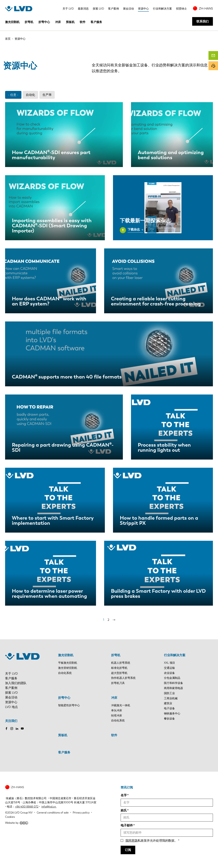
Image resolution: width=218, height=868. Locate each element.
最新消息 (83, 9)
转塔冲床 (117, 716)
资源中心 (143, 9)
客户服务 (96, 22)
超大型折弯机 (119, 673)
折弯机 (29, 22)
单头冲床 (117, 710)
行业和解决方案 (162, 9)
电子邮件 (127, 825)
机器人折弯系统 (121, 663)
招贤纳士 (181, 9)
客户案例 (114, 9)
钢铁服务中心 (172, 713)
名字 (124, 795)
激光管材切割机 (68, 668)
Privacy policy (81, 813)
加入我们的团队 (16, 683)
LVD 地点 (11, 707)
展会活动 (128, 9)
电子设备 (169, 708)
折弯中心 (44, 22)
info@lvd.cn (49, 807)
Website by (17, 823)
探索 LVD (98, 9)
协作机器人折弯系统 (123, 678)
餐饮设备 (169, 719)
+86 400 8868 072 (27, 807)
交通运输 (169, 668)
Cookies (10, 817)
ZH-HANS (206, 9)
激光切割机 (12, 22)
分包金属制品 (172, 678)
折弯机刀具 (118, 683)
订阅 (128, 850)
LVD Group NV (24, 813)
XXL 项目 (169, 663)
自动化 (30, 95)
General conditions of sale (53, 813)
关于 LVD (68, 9)
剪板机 (70, 22)
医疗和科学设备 (173, 683)
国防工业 (169, 693)
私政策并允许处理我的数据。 (151, 841)
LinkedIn (17, 729)
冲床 (58, 22)
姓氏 (124, 810)
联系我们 (203, 21)
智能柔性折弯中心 (69, 705)
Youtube (22, 729)
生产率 (47, 95)
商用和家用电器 (173, 688)
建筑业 (168, 703)
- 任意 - (13, 95)
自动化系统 (65, 673)
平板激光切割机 (68, 663)
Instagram (12, 729)
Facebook (6, 729)
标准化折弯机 (119, 668)
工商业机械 (171, 698)
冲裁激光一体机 (121, 705)
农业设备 (169, 673)
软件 (83, 22)
